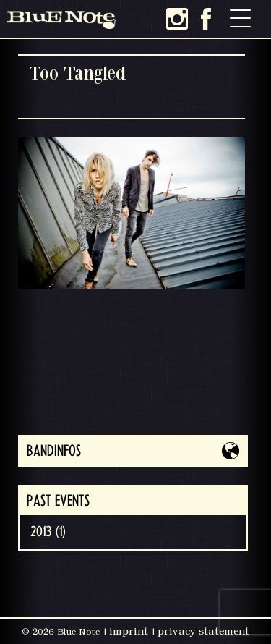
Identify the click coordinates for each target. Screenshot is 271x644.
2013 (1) (48, 532)
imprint (129, 631)
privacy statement (203, 631)
